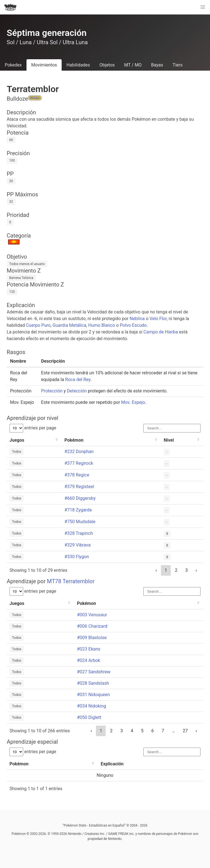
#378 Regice (77, 475)
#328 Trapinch (79, 533)
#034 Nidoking (91, 706)
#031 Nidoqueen (93, 695)
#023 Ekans (89, 649)
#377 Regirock (79, 463)
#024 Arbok (89, 660)
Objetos (107, 65)
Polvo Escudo (133, 325)
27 (185, 731)
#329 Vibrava (78, 545)
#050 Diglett (89, 717)
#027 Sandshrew (94, 672)
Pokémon (74, 440)
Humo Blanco (102, 325)
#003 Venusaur (92, 615)
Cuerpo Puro (38, 325)
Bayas (157, 65)
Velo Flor (158, 319)
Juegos (17, 440)
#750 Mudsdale (80, 522)
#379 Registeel (79, 487)
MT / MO (133, 65)
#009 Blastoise (92, 638)
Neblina (137, 319)
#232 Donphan (79, 452)
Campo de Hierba (161, 332)
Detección (77, 391)
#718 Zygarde (78, 510)
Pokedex (13, 65)
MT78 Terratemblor (71, 581)
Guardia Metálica (70, 325)
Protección (52, 391)
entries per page (33, 428)
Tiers (178, 65)
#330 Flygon (77, 557)
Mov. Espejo (133, 402)
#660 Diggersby (80, 498)
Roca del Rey (78, 379)
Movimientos (44, 65)
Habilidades (78, 65)
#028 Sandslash (93, 683)
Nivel (169, 440)
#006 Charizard (92, 626)
